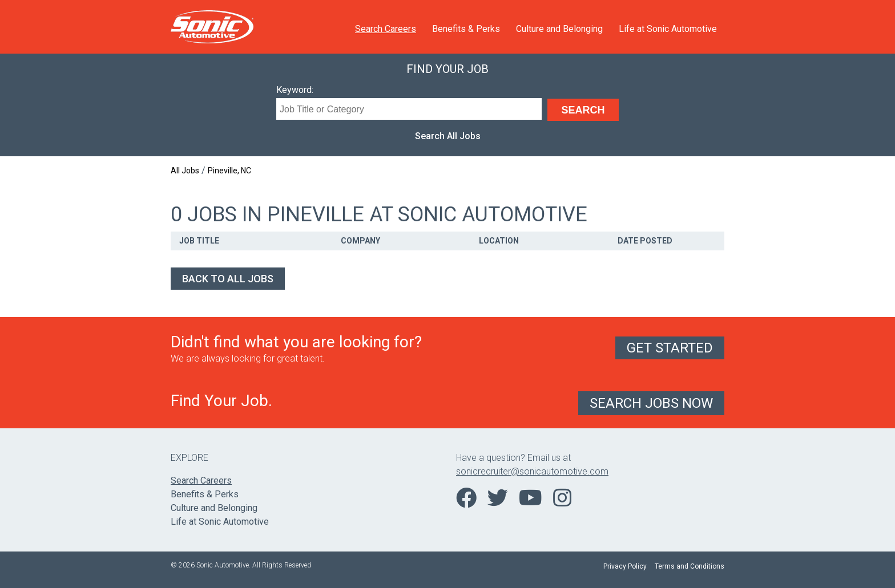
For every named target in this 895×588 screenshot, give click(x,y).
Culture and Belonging (559, 29)
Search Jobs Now (651, 403)
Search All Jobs (448, 136)
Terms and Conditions (690, 566)
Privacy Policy (625, 566)
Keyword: (295, 90)
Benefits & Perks (466, 29)
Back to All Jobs (228, 279)
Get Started (670, 348)
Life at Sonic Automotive (668, 29)
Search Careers (386, 29)
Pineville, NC (229, 171)
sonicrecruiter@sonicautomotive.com (532, 471)
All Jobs (185, 171)
